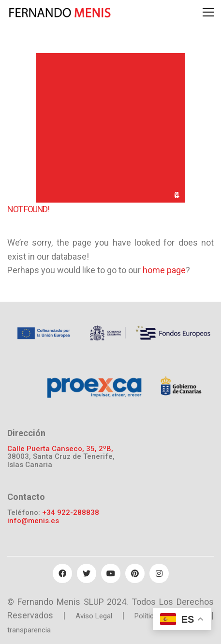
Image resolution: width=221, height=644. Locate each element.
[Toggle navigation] (208, 12)
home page (164, 270)
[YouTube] (111, 573)
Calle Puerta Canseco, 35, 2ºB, (60, 449)
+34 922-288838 (71, 513)
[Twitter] (87, 573)
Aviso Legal (94, 616)
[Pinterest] (135, 573)
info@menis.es (33, 521)
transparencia (29, 630)
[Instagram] (159, 573)
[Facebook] (62, 573)
